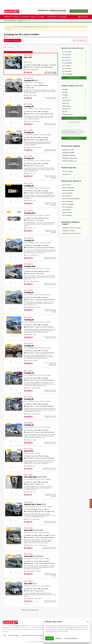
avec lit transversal (67, 201)
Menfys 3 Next (66, 106)
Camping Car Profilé (68, 150)
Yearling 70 (29, 157)
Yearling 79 (31, 79)
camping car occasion (19, 626)
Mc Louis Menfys (67, 63)
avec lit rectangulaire (68, 204)
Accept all (50, 638)
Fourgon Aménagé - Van (69, 161)
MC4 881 (30, 582)
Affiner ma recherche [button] (12, 40)
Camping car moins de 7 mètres (71, 233)
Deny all (59, 638)
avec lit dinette (67, 210)
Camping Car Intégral (68, 153)
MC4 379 (65, 98)
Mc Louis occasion (67, 171)
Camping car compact (69, 231)
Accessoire (41, 17)
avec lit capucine (67, 215)
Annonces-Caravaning (10, 20)
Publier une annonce (79, 11)
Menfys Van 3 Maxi (35, 503)
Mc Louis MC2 (66, 57)
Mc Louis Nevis (67, 68)
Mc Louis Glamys (67, 52)
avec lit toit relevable (68, 190)
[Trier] (13, 48)
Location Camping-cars (74, 138)
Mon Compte (83, 17)
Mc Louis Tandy (67, 71)
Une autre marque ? (74, 122)
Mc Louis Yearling (67, 74)
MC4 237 (28, 56)
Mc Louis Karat (66, 55)
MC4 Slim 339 (35, 476)
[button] (88, 622)
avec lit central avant (68, 188)
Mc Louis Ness (66, 66)
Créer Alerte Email (80, 41)
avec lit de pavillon (67, 193)
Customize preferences (72, 638)
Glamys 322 (66, 103)
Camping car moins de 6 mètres (71, 228)
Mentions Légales (14, 635)
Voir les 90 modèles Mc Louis (74, 118)
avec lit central (66, 185)
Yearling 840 (30, 212)
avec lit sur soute (67, 212)
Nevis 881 (34, 529)
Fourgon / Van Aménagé (21, 17)
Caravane (33, 17)
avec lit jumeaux (67, 196)
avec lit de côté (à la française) (71, 199)
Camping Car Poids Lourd (69, 158)
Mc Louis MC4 (66, 60)
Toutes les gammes (74, 78)
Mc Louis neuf (66, 174)
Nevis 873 (29, 450)
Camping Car (21, 20)
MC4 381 (65, 112)
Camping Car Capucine (69, 155)
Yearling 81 (29, 105)
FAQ (5, 635)
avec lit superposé (68, 207)
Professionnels (53, 17)
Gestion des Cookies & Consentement (34, 635)
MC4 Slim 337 (66, 109)
